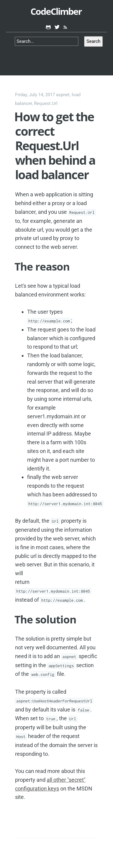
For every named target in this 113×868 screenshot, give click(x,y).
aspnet (63, 95)
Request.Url (46, 103)
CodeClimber (56, 11)
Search (93, 41)
